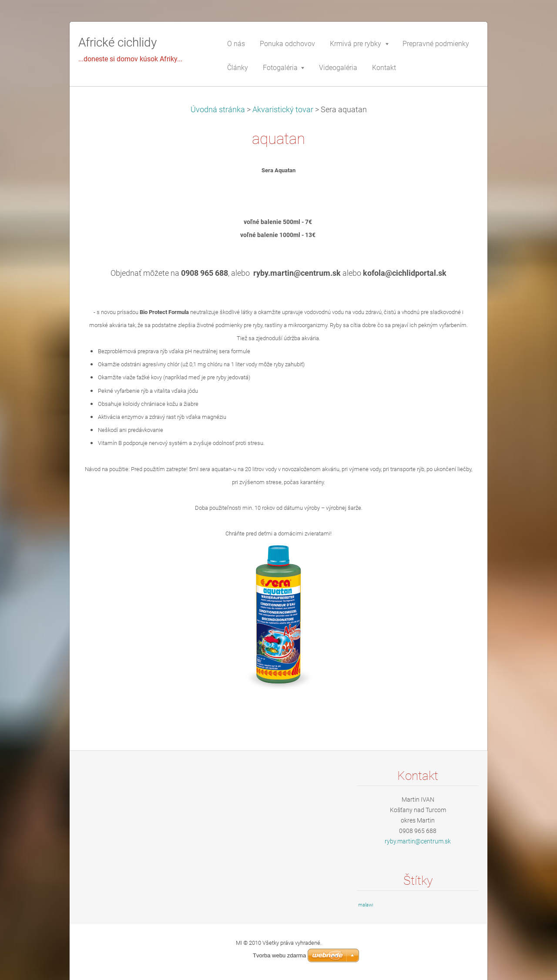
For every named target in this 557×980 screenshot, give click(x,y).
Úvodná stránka (218, 110)
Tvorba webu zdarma (279, 955)
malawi (366, 905)
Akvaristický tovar (283, 110)
